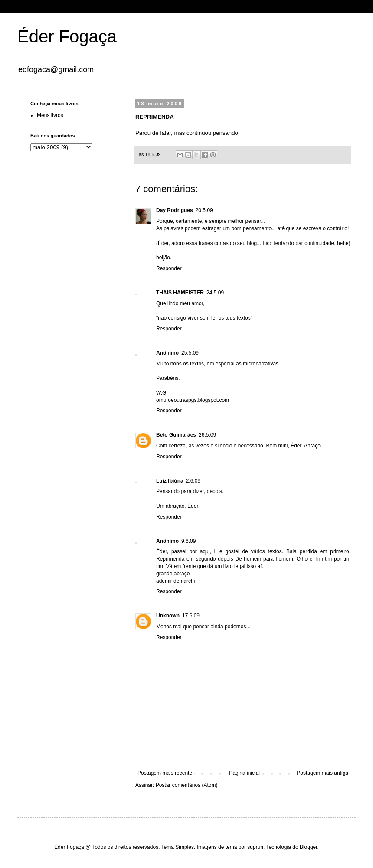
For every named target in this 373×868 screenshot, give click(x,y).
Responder (169, 268)
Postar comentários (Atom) (187, 785)
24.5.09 (215, 293)
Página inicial (244, 773)
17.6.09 (191, 616)
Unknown (168, 616)
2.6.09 (193, 481)
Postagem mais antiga (322, 773)
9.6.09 (188, 541)
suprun (255, 847)
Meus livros (50, 115)
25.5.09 (190, 353)
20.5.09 (204, 210)
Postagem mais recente (165, 773)
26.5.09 (207, 435)
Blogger (309, 847)
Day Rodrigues (175, 210)
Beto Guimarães (176, 435)
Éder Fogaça (67, 36)
